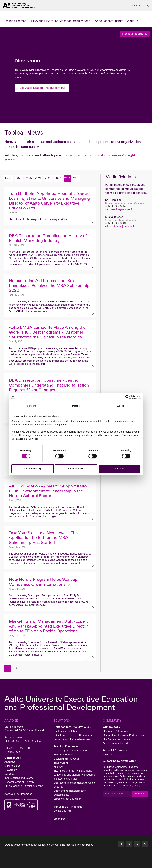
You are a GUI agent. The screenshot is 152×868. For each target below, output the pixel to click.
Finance (58, 767)
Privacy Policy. (133, 786)
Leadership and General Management (75, 775)
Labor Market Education (68, 799)
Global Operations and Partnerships (123, 735)
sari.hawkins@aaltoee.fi (119, 209)
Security (58, 787)
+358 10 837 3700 (19, 748)
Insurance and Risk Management (73, 771)
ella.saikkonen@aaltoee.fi (120, 226)
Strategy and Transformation (70, 791)
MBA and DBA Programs (68, 807)
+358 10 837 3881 (115, 223)
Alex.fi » (108, 755)
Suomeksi (137, 6)
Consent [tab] (32, 406)
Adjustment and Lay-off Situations (73, 735)
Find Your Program (135, 34)
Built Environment (64, 755)
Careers (9, 774)
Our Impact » (112, 727)
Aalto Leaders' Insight (109, 21)
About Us (10, 762)
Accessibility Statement (18, 794)
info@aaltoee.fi (13, 752)
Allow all (119, 469)
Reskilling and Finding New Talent (73, 739)
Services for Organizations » (73, 727)
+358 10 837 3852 (116, 206)
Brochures (60, 819)
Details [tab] (76, 406)
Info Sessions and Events (19, 778)
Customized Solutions (66, 731)
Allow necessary (33, 469)
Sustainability (61, 795)
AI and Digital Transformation (70, 751)
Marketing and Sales (65, 779)
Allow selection (76, 469)
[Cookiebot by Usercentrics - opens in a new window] (128, 397)
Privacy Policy (85, 845)
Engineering (61, 763)
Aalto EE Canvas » (115, 750)
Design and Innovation (67, 759)
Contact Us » (13, 758)
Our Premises (12, 766)
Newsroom (11, 770)
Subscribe (140, 794)
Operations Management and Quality (75, 783)
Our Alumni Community (116, 739)
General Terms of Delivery (19, 782)
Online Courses (62, 811)
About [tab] (121, 406)
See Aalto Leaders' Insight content (42, 88)
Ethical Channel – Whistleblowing (24, 786)
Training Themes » (66, 746)
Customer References (116, 731)
